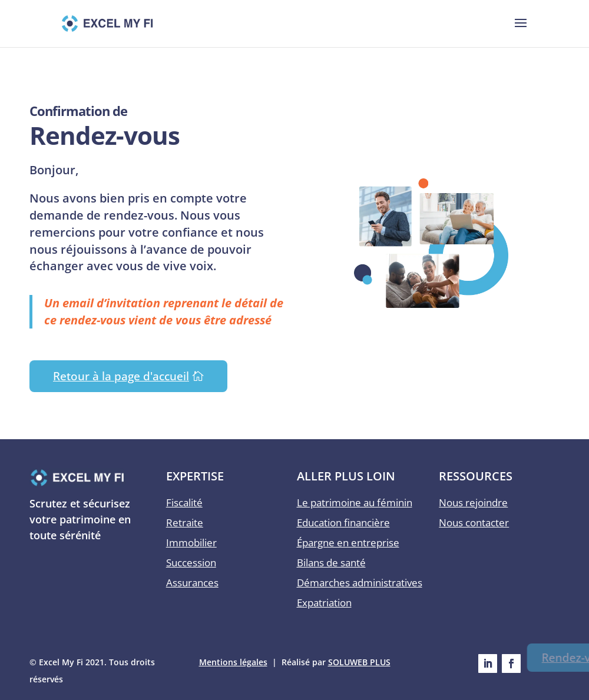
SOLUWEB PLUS (359, 662)
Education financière (343, 522)
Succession (191, 563)
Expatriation (324, 603)
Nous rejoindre (473, 502)
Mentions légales (233, 662)
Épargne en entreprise (348, 543)
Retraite (185, 522)
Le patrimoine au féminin (355, 502)
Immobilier (191, 543)
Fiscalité (184, 502)
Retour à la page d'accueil (121, 376)
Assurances (192, 583)
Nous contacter (474, 522)
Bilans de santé (331, 563)
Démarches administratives (360, 583)
